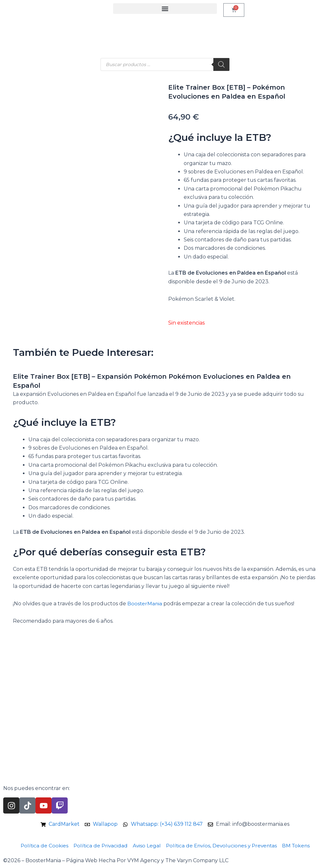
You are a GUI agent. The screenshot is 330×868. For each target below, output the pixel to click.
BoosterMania (145, 604)
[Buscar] (221, 64)
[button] (165, 9)
